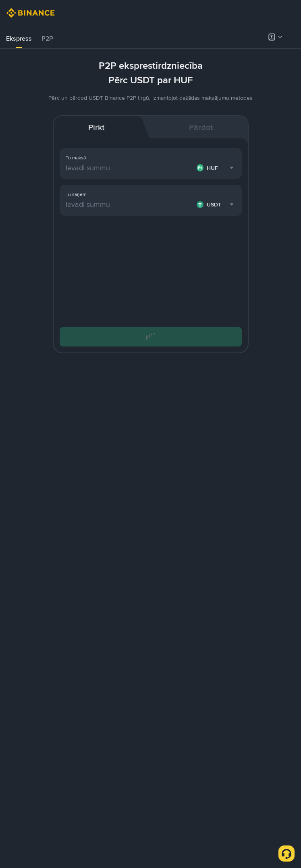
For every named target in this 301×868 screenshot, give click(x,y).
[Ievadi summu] (130, 168)
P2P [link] (47, 38)
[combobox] (216, 168)
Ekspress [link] (19, 38)
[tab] (19, 39)
